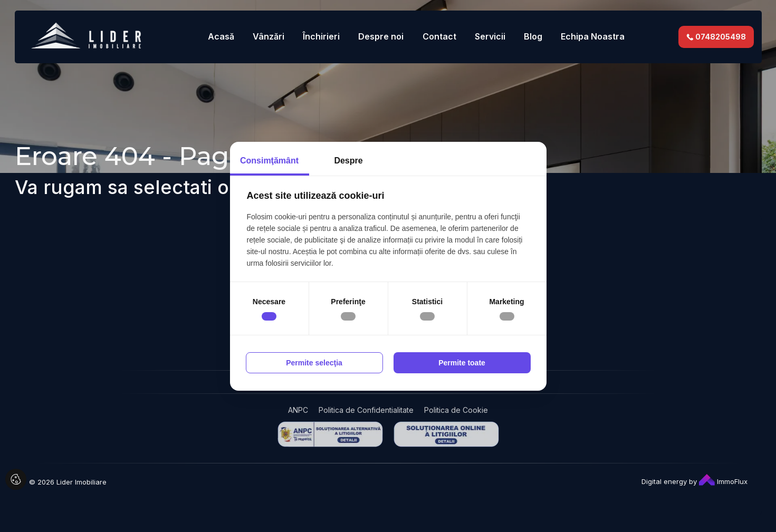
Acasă (221, 36)
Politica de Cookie (456, 410)
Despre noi (381, 36)
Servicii (490, 36)
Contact (439, 36)
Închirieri (321, 36)
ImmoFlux (723, 481)
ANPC (298, 410)
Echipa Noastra (593, 36)
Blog (533, 36)
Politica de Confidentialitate (366, 410)
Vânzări (269, 36)
